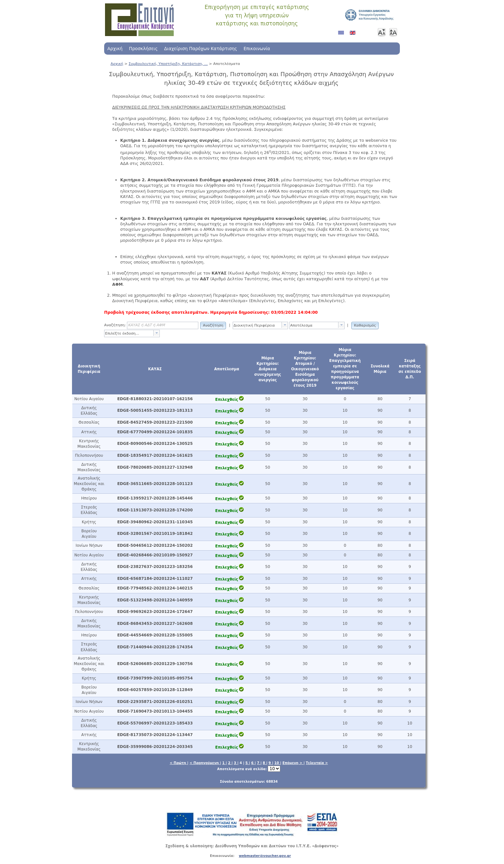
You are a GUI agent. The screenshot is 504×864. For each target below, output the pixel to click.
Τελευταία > (317, 763)
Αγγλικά (354, 35)
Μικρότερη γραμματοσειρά (382, 32)
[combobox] (261, 325)
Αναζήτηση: (115, 325)
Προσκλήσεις (143, 49)
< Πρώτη (178, 763)
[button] (213, 325)
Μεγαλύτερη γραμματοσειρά (393, 32)
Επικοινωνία (257, 49)
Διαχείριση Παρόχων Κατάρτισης (200, 49)
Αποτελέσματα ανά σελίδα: (249, 769)
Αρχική (115, 49)
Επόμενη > (293, 763)
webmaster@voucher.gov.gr (265, 856)
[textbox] (257, 325)
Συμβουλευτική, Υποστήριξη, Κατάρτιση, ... (168, 64)
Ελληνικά (342, 35)
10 (277, 763)
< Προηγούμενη (205, 763)
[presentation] (285, 325)
